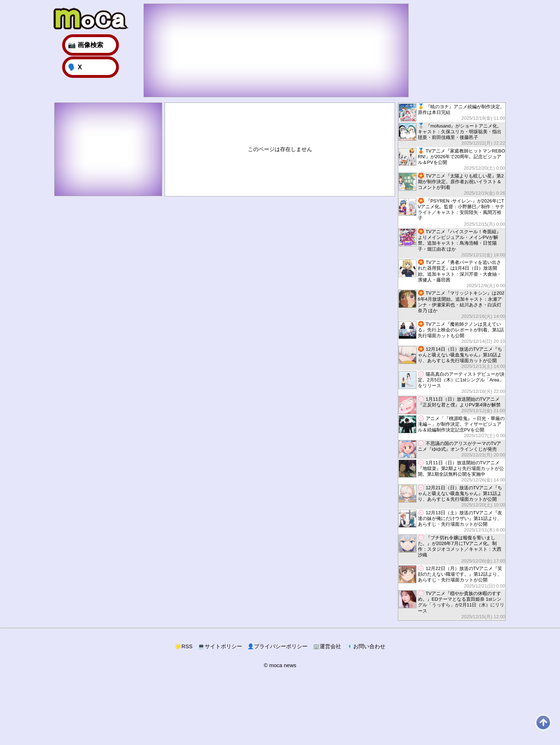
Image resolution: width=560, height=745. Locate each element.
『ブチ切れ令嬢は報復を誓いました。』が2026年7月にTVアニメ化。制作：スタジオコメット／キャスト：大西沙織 (452, 549)
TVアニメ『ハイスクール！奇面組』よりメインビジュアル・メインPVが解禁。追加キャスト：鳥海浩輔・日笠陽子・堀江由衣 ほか (452, 243)
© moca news (280, 665)
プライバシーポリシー (278, 646)
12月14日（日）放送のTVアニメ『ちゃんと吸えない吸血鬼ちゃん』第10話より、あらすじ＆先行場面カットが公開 (452, 358)
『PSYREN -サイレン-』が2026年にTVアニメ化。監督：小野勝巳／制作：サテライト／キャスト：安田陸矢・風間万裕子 (452, 212)
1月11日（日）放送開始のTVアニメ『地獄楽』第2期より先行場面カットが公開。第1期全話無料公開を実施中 (452, 471)
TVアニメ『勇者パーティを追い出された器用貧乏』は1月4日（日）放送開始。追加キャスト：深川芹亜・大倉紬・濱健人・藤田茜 (452, 274)
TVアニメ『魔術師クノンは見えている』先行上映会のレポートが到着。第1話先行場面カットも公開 (452, 333)
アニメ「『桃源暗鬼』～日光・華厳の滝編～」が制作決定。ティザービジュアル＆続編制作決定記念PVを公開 (452, 427)
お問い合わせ (366, 646)
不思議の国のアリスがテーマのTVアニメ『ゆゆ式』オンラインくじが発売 (452, 449)
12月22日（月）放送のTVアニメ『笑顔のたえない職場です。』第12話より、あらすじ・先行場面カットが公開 (452, 577)
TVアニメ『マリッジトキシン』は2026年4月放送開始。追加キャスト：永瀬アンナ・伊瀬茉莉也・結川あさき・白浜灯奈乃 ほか (452, 304)
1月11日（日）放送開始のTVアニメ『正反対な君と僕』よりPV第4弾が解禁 (452, 405)
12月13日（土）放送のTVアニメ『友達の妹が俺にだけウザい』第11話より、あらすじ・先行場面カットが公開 (452, 521)
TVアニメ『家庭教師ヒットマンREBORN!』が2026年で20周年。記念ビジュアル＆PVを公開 (452, 159)
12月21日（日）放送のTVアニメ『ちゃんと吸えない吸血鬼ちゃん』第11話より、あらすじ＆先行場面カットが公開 (452, 496)
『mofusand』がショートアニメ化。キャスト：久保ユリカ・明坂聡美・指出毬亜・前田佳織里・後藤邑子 (452, 134)
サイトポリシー (220, 646)
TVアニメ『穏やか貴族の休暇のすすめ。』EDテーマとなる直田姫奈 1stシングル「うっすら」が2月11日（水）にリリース (452, 605)
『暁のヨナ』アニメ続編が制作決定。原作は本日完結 (452, 112)
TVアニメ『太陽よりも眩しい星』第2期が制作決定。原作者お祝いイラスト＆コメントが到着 (452, 184)
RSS (184, 646)
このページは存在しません (280, 149)
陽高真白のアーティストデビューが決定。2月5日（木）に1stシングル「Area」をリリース (452, 383)
